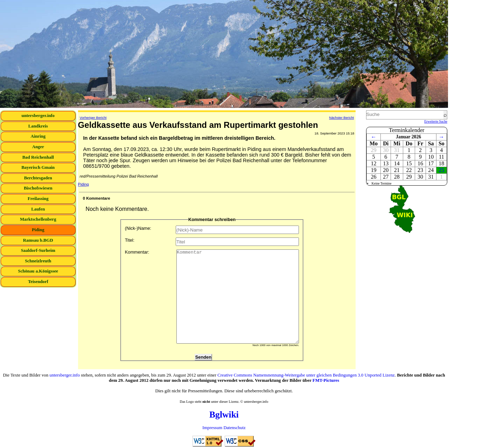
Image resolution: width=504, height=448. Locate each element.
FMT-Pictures (326, 380)
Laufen (38, 209)
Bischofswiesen (38, 188)
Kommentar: (212, 297)
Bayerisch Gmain (38, 167)
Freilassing (38, 199)
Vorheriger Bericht (93, 118)
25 (441, 170)
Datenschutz (234, 428)
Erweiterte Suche (436, 121)
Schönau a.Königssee (38, 271)
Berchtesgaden (38, 178)
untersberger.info (38, 116)
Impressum (212, 428)
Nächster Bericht (341, 118)
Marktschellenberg (38, 219)
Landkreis (38, 126)
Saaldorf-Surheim (38, 250)
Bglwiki (224, 415)
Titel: (212, 242)
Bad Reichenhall (38, 157)
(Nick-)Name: (212, 230)
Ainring (38, 136)
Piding (38, 230)
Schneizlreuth (38, 261)
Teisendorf (38, 282)
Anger (38, 147)
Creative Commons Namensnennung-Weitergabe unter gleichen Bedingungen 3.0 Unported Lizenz (306, 375)
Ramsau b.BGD (38, 240)
